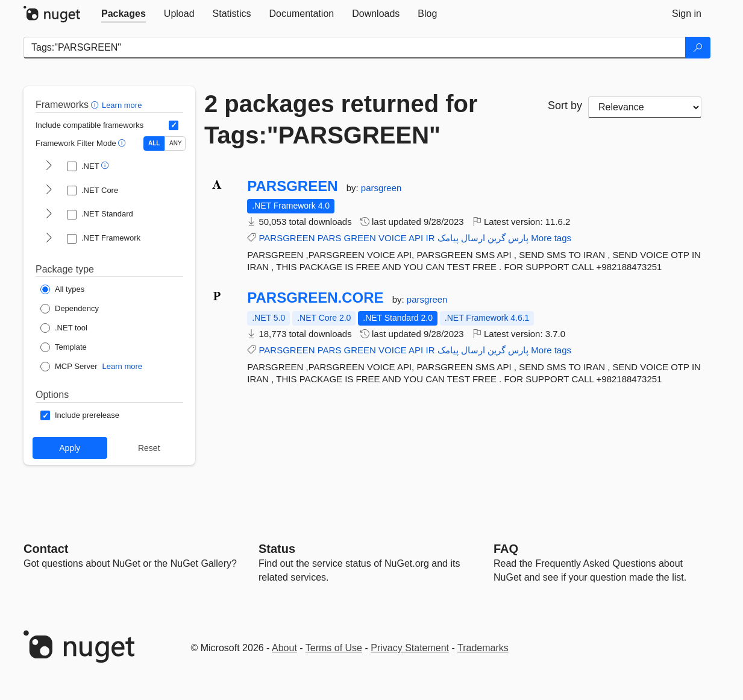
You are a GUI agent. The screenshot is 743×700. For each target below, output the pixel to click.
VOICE (393, 238)
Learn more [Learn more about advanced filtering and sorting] (122, 105)
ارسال (473, 238)
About (284, 648)
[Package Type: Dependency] (70, 309)
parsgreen (381, 188)
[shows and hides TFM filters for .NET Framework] (49, 239)
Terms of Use (334, 648)
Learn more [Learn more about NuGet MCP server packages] (122, 366)
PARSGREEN (292, 186)
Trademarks (483, 648)
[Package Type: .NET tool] (64, 328)
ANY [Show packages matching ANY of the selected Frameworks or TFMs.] (176, 143)
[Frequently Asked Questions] (506, 549)
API (416, 238)
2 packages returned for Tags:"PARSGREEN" (341, 119)
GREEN (360, 238)
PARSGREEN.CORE (315, 298)
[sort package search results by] (645, 107)
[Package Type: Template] (64, 347)
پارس (518, 238)
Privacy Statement (410, 648)
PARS (330, 238)
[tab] (124, 14)
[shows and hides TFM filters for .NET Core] (49, 191)
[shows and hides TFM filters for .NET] (49, 166)
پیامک (448, 238)
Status (277, 549)
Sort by (565, 106)
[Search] (698, 48)
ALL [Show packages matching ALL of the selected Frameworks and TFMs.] (154, 143)
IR (430, 238)
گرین (497, 238)
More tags (551, 238)
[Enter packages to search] (355, 48)
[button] (96, 105)
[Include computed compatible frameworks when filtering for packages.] (174, 125)
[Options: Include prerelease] (80, 415)
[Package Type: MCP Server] (69, 367)
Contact (46, 549)
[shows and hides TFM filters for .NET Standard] (49, 215)
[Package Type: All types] (62, 289)
